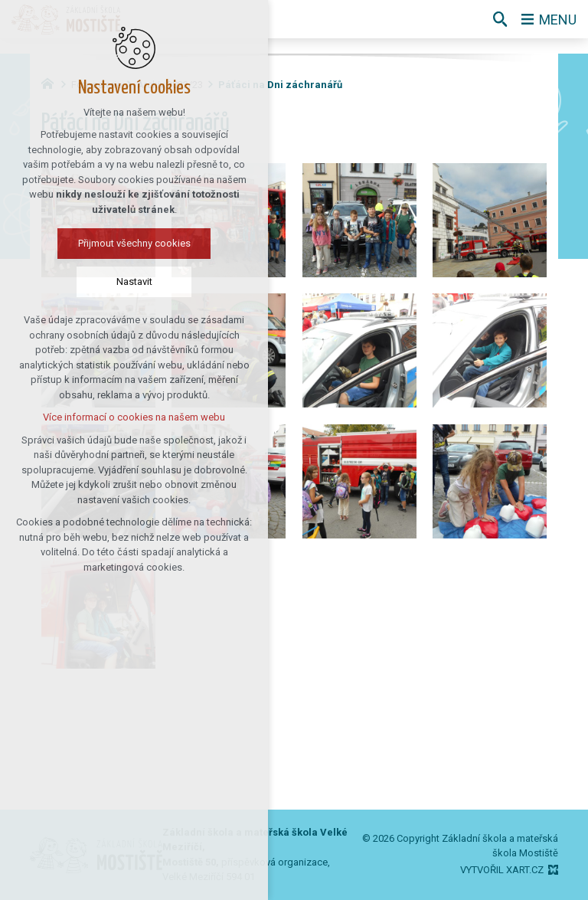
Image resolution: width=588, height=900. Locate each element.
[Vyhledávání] (500, 19)
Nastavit (105, 281)
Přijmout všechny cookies (105, 243)
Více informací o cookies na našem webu (106, 417)
